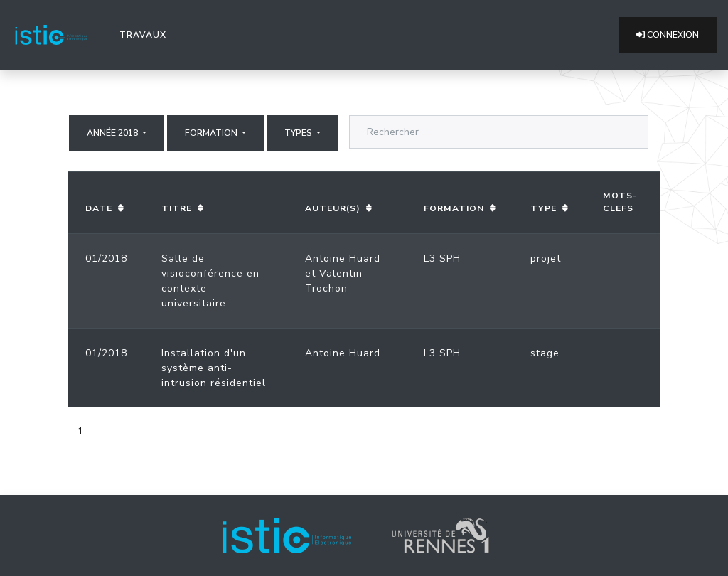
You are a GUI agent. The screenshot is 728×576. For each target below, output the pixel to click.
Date (99, 208)
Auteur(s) (333, 208)
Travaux (146, 34)
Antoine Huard (343, 258)
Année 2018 (113, 133)
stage (545, 353)
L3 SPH (442, 258)
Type (544, 208)
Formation (212, 133)
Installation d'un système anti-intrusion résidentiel (214, 368)
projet (546, 258)
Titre (177, 208)
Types (299, 133)
